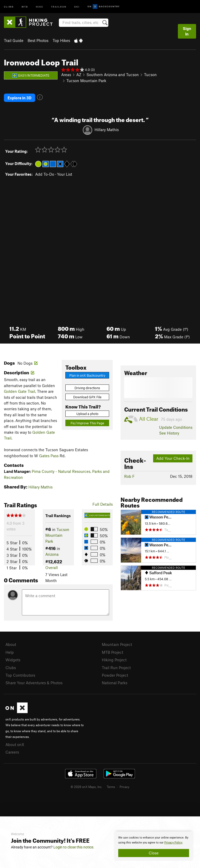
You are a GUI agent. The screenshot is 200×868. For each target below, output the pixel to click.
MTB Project (113, 652)
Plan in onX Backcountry (87, 375)
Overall (52, 567)
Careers (12, 752)
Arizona (52, 554)
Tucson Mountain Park (86, 81)
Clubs (11, 668)
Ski (77, 6)
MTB (25, 6)
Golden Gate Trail (20, 391)
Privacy (124, 787)
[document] (154, 846)
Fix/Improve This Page (87, 423)
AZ (79, 75)
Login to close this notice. (74, 847)
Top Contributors (20, 675)
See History (169, 433)
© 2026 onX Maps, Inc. (86, 787)
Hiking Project (114, 660)
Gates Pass (49, 456)
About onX (15, 744)
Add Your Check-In (173, 458)
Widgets (13, 660)
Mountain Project (117, 644)
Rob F (129, 476)
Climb (9, 6)
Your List (65, 174)
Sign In (187, 31)
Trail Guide (14, 40)
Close (154, 853)
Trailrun (59, 6)
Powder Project (115, 675)
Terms (111, 787)
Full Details (103, 504)
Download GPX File (87, 397)
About (11, 644)
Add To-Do (45, 174)
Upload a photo (87, 414)
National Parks (115, 683)
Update (176, 427)
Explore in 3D (20, 98)
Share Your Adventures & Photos (34, 683)
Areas (66, 75)
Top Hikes (61, 40)
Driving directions (87, 388)
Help (10, 652)
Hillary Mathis (107, 130)
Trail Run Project (116, 668)
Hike (40, 6)
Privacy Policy (173, 843)
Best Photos (38, 40)
